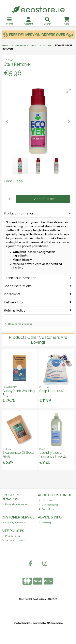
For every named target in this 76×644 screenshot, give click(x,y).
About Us (45, 500)
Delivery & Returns (14, 523)
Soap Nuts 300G (52, 391)
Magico (26, 623)
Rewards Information (15, 504)
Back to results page (20, 324)
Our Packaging (48, 505)
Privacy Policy (11, 536)
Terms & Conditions (14, 540)
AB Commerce (55, 623)
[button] (69, 91)
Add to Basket (43, 199)
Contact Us (46, 509)
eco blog (45, 523)
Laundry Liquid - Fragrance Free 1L (53, 455)
